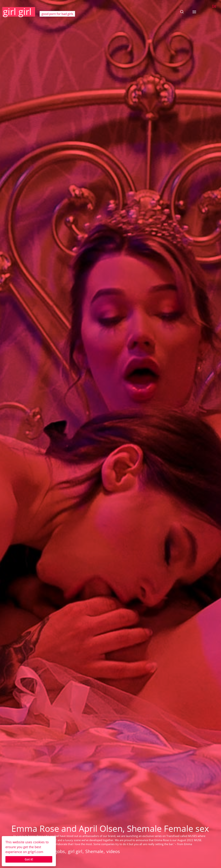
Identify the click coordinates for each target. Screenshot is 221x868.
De (214, 6)
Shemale (94, 851)
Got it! (29, 859)
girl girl (17, 12)
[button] (182, 12)
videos (113, 851)
